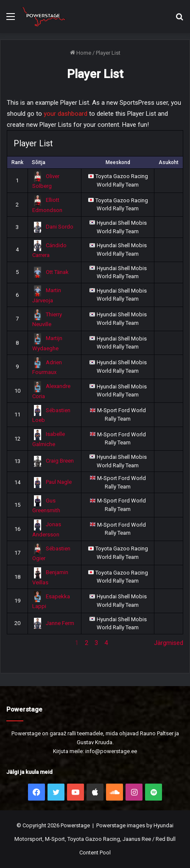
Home (81, 53)
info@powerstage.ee (111, 751)
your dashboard (66, 114)
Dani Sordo (53, 227)
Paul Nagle (52, 482)
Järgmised (169, 643)
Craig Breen (53, 461)
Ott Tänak (51, 272)
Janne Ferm (53, 623)
